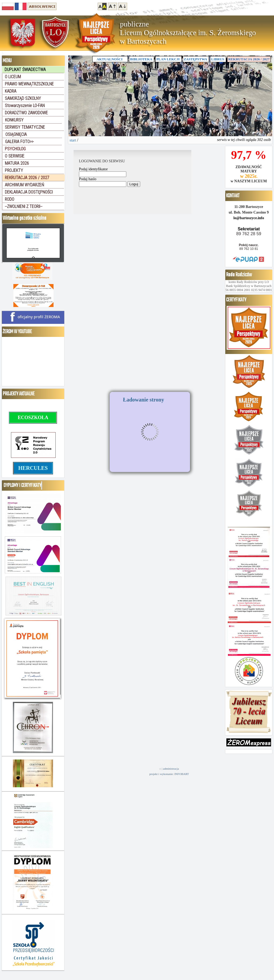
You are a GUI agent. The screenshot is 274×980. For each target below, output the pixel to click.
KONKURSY (14, 120)
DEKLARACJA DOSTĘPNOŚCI (29, 192)
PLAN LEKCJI (168, 59)
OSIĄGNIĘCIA (16, 134)
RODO (9, 199)
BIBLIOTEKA (141, 59)
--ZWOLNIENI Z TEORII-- (24, 206)
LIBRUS (218, 59)
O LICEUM (13, 77)
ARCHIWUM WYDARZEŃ (24, 185)
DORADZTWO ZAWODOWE (26, 113)
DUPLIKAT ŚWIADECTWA (25, 70)
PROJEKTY (14, 170)
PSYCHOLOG (15, 149)
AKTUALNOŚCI (110, 59)
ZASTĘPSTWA (195, 59)
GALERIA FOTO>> (19, 142)
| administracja (170, 769)
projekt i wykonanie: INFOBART (169, 774)
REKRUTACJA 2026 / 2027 (249, 59)
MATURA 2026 (17, 163)
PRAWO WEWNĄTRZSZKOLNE (29, 84)
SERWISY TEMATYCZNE (25, 127)
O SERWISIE (15, 156)
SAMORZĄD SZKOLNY (23, 98)
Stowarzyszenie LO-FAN (25, 106)
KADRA (11, 91)
